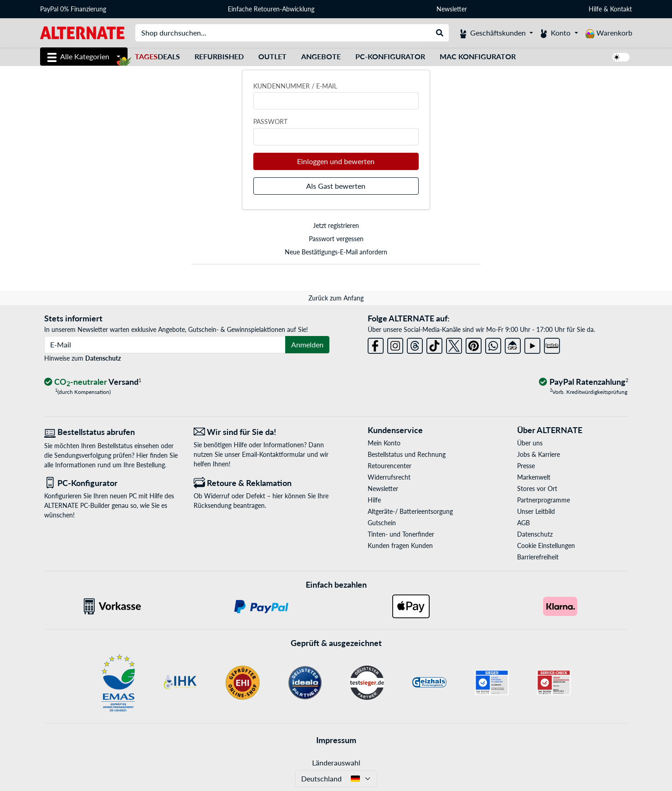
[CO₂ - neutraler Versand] (93, 382)
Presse (526, 466)
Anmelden (307, 344)
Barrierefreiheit (538, 557)
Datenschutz (103, 358)
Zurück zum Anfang (336, 298)
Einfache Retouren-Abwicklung (271, 9)
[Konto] (559, 33)
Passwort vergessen (336, 239)
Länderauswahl (336, 763)
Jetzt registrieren (336, 225)
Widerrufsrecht (389, 477)
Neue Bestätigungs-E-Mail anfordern (336, 252)
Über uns (530, 443)
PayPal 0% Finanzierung (73, 9)
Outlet (272, 56)
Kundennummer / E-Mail (295, 86)
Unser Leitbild (536, 511)
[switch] (621, 57)
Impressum (336, 740)
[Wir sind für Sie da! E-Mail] (262, 432)
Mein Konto (384, 443)
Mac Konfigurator (478, 56)
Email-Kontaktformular (274, 454)
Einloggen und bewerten (336, 161)
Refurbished (219, 56)
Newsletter (452, 9)
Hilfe (595, 9)
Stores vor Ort (537, 489)
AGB (523, 523)
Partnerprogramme (544, 500)
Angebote (321, 56)
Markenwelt (534, 477)
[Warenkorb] (609, 33)
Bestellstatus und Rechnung (407, 454)
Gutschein (382, 523)
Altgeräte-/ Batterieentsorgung (410, 511)
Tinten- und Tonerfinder (401, 534)
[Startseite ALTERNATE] (82, 32)
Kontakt (621, 9)
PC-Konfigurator (390, 56)
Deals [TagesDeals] (157, 56)
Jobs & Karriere (539, 454)
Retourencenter (390, 466)
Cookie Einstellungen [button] (546, 545)
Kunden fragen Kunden (400, 545)
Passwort (270, 121)
